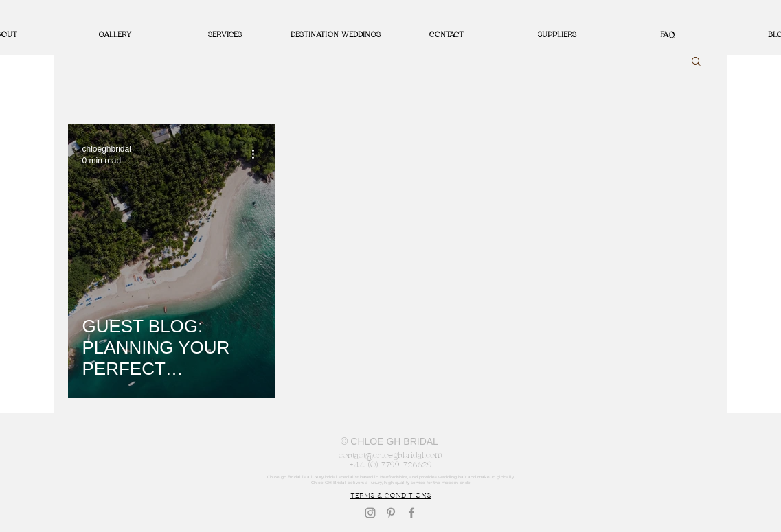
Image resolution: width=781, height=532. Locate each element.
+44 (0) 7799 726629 (390, 465)
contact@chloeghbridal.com (390, 455)
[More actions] (258, 154)
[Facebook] (411, 513)
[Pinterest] (391, 513)
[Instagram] (370, 513)
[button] (696, 62)
